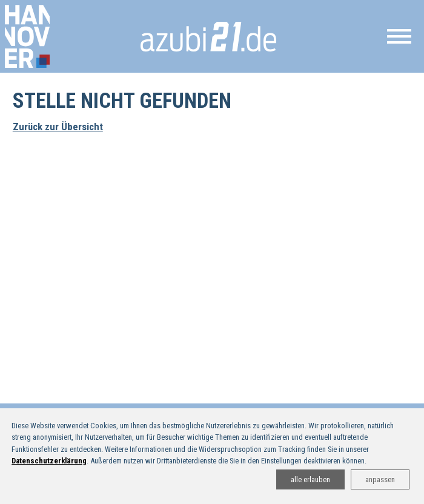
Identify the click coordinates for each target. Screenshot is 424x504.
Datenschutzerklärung (49, 461)
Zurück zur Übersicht (58, 127)
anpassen (380, 479)
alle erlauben (310, 479)
